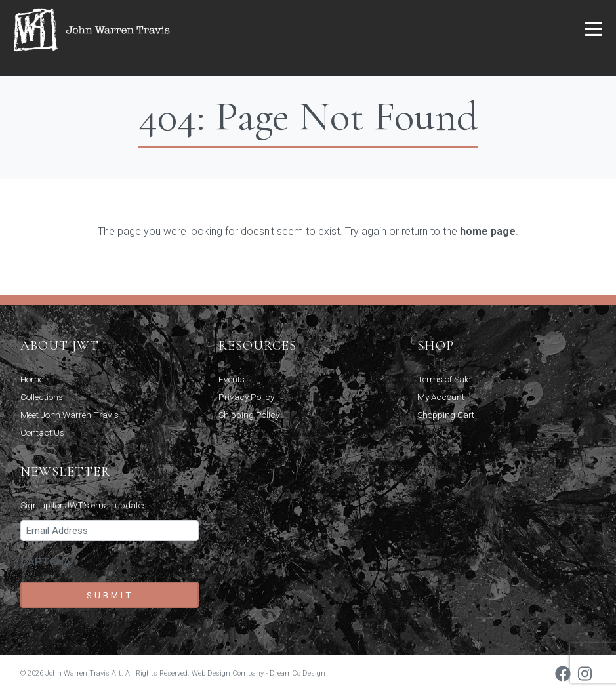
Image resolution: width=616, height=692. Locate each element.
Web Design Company (228, 673)
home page (488, 231)
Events (232, 379)
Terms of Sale (444, 379)
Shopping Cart (446, 415)
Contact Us (42, 432)
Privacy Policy (246, 397)
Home (32, 379)
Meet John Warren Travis (70, 415)
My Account (441, 397)
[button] (593, 30)
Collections (42, 397)
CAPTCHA (46, 562)
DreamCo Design (298, 673)
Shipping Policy (249, 415)
